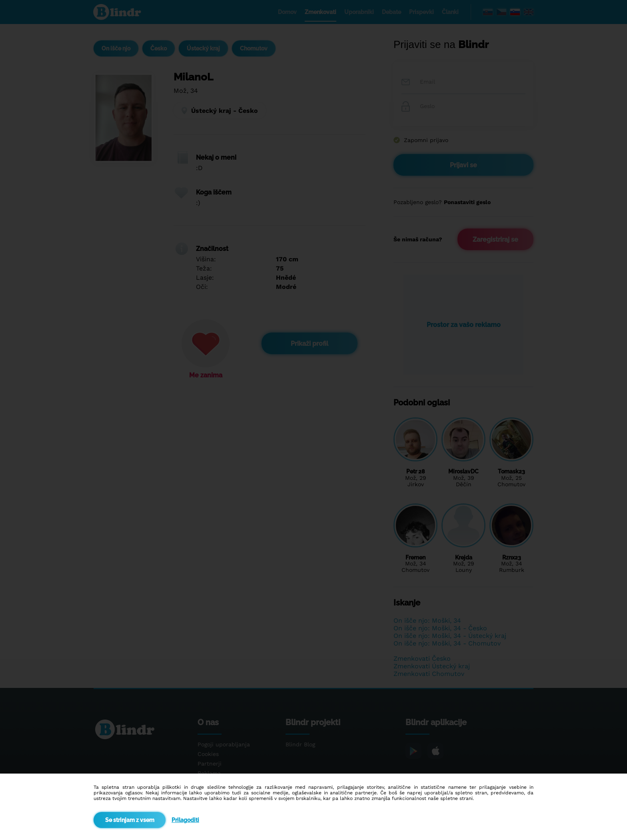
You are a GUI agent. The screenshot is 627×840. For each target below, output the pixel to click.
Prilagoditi (185, 820)
